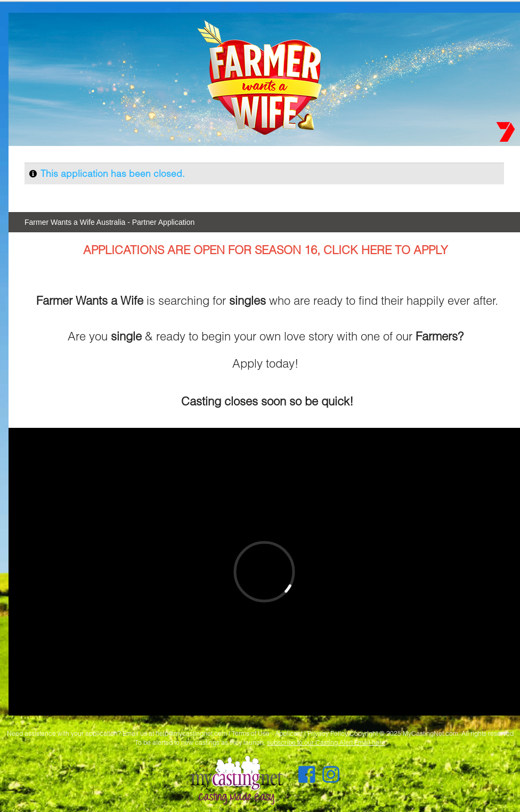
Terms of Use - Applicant (267, 733)
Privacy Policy (328, 733)
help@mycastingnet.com (191, 733)
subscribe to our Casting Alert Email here (326, 742)
